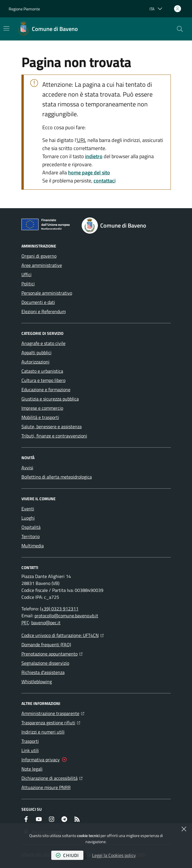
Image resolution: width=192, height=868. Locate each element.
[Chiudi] (184, 829)
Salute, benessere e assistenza (52, 426)
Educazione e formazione (46, 389)
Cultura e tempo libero (43, 380)
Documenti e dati (38, 302)
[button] (180, 29)
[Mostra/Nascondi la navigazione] (6, 28)
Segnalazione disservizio (45, 663)
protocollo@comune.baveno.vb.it (66, 616)
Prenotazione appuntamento (52, 653)
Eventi (28, 509)
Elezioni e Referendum (44, 311)
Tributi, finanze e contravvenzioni (54, 436)
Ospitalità (31, 527)
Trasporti (30, 741)
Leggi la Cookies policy (114, 855)
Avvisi (27, 468)
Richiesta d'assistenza (43, 672)
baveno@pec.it (46, 623)
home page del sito (89, 172)
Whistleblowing (37, 682)
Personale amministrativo (47, 293)
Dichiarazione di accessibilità (52, 777)
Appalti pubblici (36, 352)
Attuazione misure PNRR (46, 787)
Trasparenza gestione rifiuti (51, 722)
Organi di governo (39, 256)
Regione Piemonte (24, 9)
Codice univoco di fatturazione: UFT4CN (63, 635)
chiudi (67, 855)
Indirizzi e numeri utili (43, 732)
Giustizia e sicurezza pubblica (50, 399)
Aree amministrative (42, 265)
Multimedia (33, 546)
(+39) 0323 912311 (59, 609)
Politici (28, 284)
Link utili (30, 750)
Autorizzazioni (35, 362)
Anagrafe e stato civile (43, 343)
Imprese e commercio (42, 408)
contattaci (105, 181)
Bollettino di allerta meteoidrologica (57, 477)
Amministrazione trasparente (53, 713)
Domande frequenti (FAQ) (46, 644)
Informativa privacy (41, 760)
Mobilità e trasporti (40, 417)
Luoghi (28, 518)
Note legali (32, 769)
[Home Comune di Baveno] (48, 29)
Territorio (31, 536)
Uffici (26, 274)
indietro (94, 156)
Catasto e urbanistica (42, 371)
